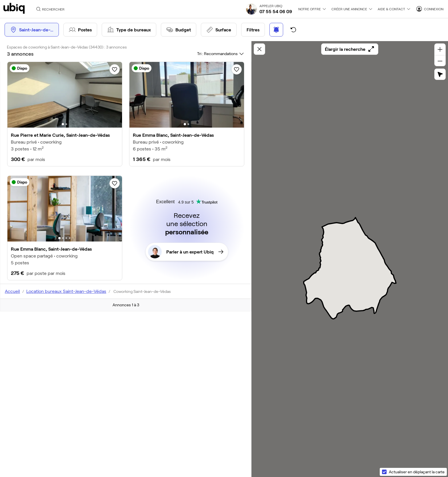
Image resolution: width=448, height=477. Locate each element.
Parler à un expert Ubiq (186, 252)
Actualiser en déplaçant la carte (417, 472)
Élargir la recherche (350, 49)
